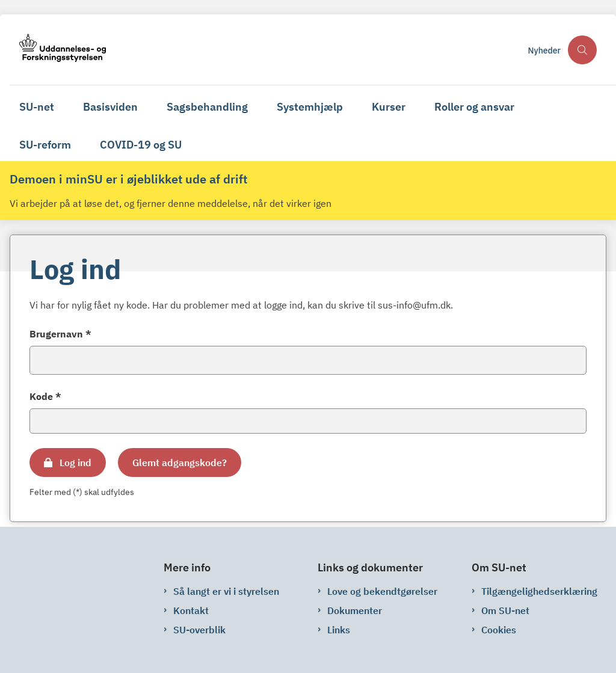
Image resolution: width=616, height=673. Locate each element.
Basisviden (110, 107)
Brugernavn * (60, 334)
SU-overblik (199, 630)
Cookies (499, 630)
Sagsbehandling (207, 107)
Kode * (45, 396)
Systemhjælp (310, 107)
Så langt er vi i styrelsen (226, 591)
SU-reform (45, 145)
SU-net (37, 107)
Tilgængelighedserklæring (539, 591)
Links (339, 630)
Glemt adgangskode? (180, 462)
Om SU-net (505, 610)
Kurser (389, 107)
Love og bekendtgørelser (382, 591)
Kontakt (191, 610)
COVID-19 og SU (141, 145)
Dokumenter (355, 610)
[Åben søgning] (582, 50)
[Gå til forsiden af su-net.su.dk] (265, 50)
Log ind (75, 462)
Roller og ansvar (474, 107)
